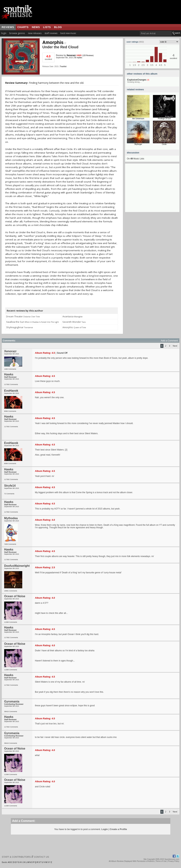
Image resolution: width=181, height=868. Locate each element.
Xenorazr (71, 55)
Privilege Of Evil (164, 119)
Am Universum (138, 119)
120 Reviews (88, 55)
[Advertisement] (152, 189)
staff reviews (51, 33)
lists (47, 27)
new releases (35, 33)
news (36, 27)
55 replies (78, 58)
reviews (8, 27)
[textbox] (156, 33)
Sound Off (62, 353)
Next (175, 346)
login (4, 33)
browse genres (17, 33)
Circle (164, 144)
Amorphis (54, 42)
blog (58, 27)
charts (23, 27)
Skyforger (138, 144)
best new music (68, 33)
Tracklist (63, 66)
